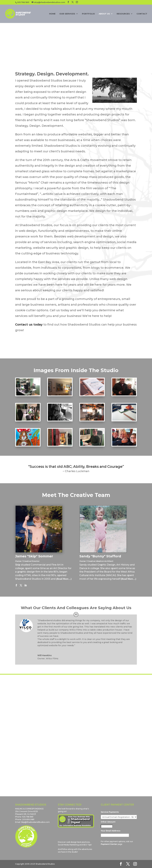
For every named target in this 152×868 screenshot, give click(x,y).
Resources (123, 14)
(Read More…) (64, 579)
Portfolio (88, 14)
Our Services (67, 14)
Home (52, 14)
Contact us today (29, 324)
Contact (142, 14)
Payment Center (109, 844)
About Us (104, 14)
